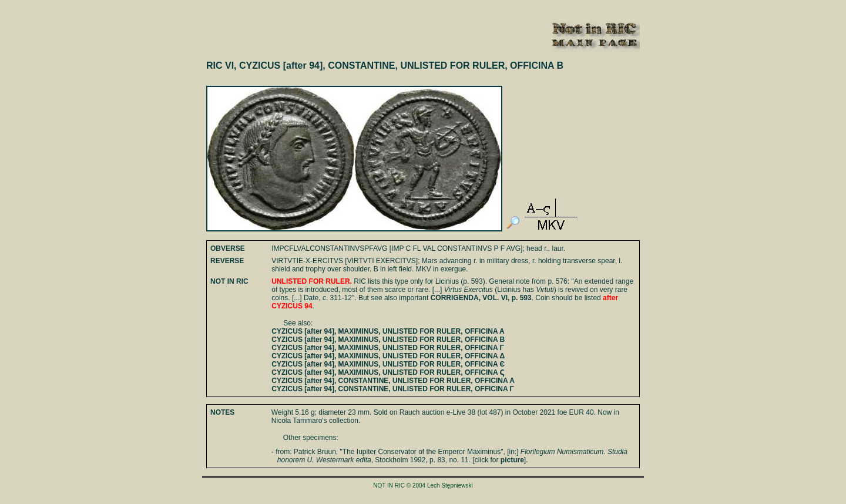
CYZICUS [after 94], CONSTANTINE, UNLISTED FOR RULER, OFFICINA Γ (393, 389)
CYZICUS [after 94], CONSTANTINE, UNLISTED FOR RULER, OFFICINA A (393, 381)
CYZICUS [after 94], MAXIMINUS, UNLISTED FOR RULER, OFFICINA (388, 372)
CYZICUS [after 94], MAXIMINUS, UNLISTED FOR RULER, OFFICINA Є (388, 364)
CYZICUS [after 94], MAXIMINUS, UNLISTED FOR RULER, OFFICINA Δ (388, 356)
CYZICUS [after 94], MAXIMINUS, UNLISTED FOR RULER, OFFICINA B (388, 340)
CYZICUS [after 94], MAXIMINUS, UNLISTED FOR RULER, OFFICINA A (388, 331)
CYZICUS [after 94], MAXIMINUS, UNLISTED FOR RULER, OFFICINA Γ (387, 348)
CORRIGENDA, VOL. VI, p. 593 (481, 298)
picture (512, 460)
